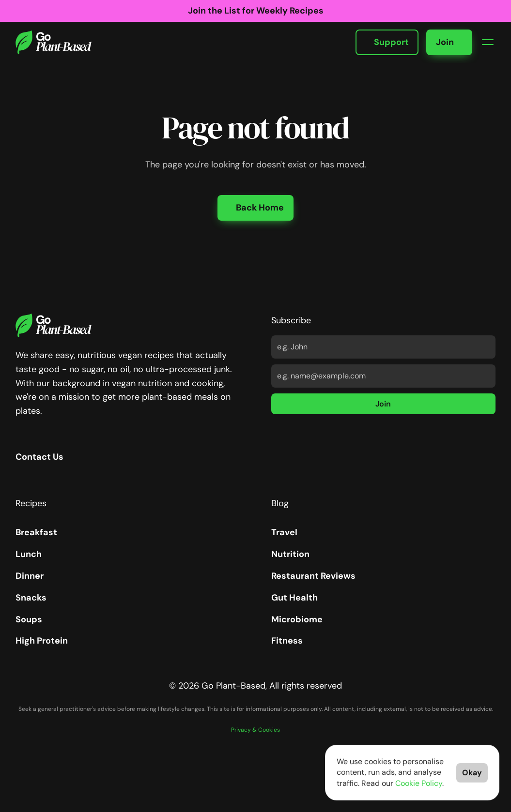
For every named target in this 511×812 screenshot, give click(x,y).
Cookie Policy (419, 783)
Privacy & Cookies (255, 730)
